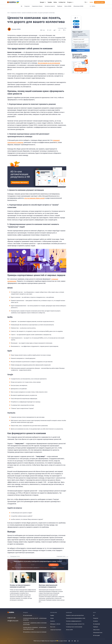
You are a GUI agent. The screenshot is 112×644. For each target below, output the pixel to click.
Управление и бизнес (37, 6)
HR (22, 6)
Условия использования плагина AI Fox (75, 624)
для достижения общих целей (34, 198)
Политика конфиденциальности (74, 621)
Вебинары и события (55, 624)
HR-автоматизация (28, 615)
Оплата (52, 618)
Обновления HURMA (78, 6)
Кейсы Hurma (96, 630)
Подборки (60, 6)
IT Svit (61, 641)
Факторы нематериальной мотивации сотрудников (48, 586)
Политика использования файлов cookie (76, 618)
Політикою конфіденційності (46, 568)
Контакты (53, 621)
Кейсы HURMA (68, 6)
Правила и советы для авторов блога (75, 615)
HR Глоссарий (96, 635)
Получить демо (99, 2)
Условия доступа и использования (74, 627)
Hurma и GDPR (69, 630)
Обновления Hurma (98, 633)
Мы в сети (53, 627)
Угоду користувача (60, 568)
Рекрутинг (27, 6)
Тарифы (52, 615)
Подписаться (54, 565)
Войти (91, 2)
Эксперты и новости (50, 6)
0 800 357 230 (11, 618)
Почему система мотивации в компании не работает (20, 586)
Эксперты (95, 621)
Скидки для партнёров (56, 630)
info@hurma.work (13, 621)
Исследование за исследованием (49, 63)
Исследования (96, 624)
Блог (9, 13)
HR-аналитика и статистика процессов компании (35, 632)
